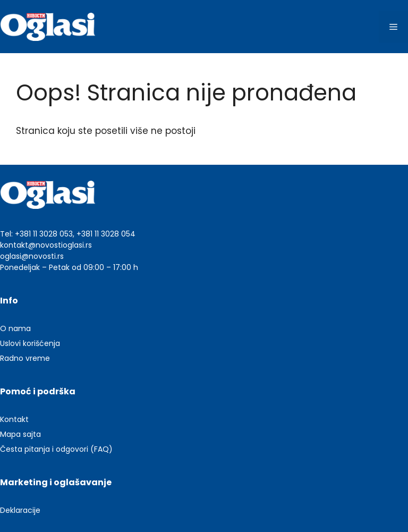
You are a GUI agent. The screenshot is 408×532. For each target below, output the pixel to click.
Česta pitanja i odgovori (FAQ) (56, 449)
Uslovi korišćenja (30, 343)
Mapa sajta (20, 434)
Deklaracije (20, 510)
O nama (15, 328)
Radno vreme (25, 358)
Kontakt (14, 419)
